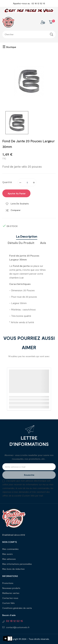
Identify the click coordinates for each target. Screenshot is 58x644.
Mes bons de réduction (13, 569)
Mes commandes (10, 549)
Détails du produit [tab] (21, 243)
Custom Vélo (9, 603)
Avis (43, 243)
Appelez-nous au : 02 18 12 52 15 (29, 3)
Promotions (8, 583)
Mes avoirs (8, 554)
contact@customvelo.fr (18, 627)
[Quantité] (27, 182)
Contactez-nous (10, 598)
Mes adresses (9, 559)
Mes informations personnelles (17, 564)
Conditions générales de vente (17, 608)
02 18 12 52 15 (14, 621)
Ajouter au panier (16, 193)
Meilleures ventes (11, 593)
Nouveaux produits (11, 588)
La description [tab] (27, 236)
